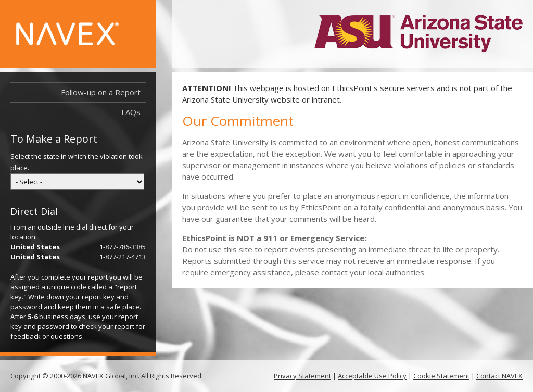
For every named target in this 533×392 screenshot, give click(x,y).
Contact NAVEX (499, 376)
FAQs (131, 112)
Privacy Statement (302, 376)
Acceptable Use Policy (372, 376)
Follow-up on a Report (101, 92)
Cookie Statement (441, 376)
